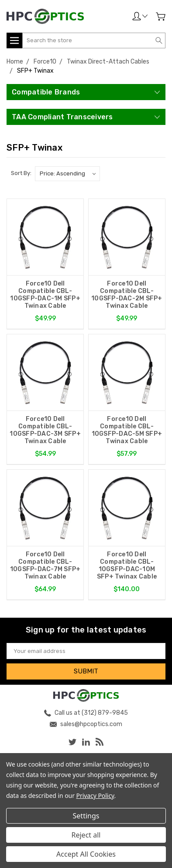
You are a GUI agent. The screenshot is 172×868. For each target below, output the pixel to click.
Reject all (86, 835)
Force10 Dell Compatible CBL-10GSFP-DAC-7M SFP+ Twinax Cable (45, 565)
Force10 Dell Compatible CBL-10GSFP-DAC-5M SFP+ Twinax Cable (127, 430)
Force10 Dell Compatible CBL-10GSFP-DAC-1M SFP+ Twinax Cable (45, 295)
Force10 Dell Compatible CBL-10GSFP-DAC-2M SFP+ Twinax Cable (127, 295)
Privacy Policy (95, 796)
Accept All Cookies (86, 854)
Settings (86, 816)
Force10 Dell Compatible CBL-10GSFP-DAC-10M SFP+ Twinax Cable (127, 565)
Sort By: (21, 173)
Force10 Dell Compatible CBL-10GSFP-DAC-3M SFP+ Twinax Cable (45, 430)
